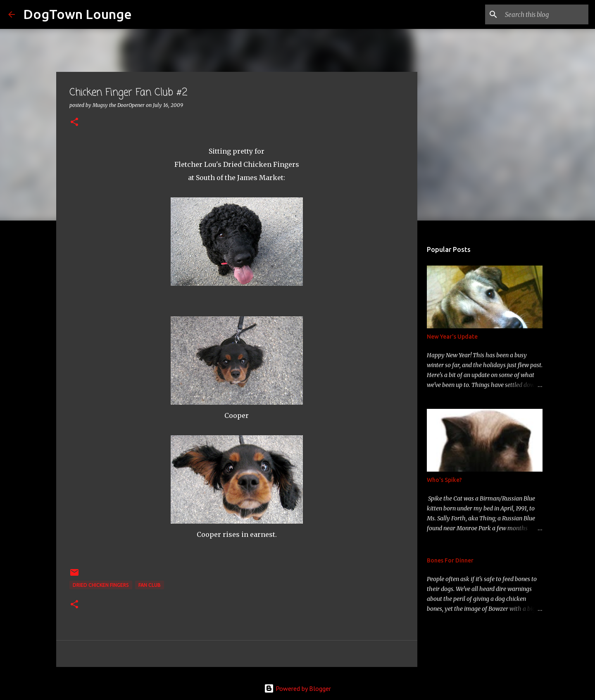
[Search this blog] (545, 14)
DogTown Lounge (77, 14)
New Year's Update (452, 337)
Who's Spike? (444, 480)
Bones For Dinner (450, 560)
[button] (74, 122)
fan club (150, 585)
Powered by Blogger (297, 688)
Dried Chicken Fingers (101, 585)
